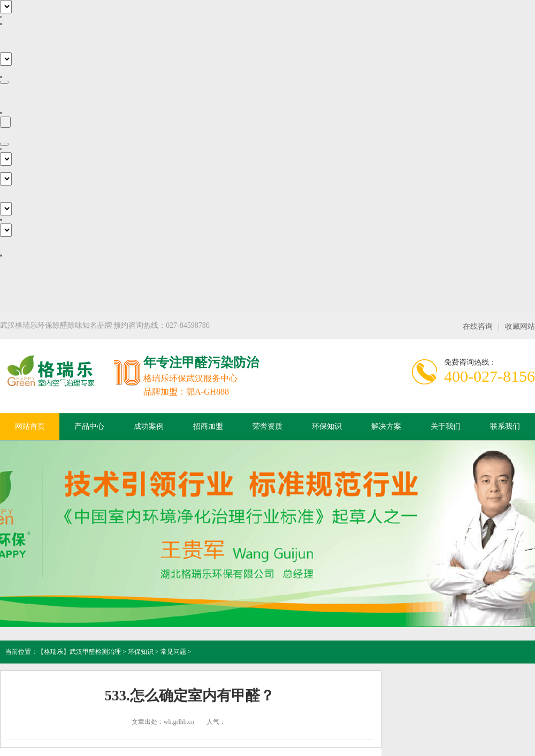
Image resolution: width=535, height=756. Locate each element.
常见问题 (173, 652)
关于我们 (446, 426)
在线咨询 (478, 326)
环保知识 (327, 426)
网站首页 (30, 426)
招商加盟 (208, 426)
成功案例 (149, 426)
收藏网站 (520, 326)
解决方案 (386, 426)
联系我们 (505, 426)
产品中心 (89, 426)
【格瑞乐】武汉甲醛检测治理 (79, 652)
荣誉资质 (267, 426)
